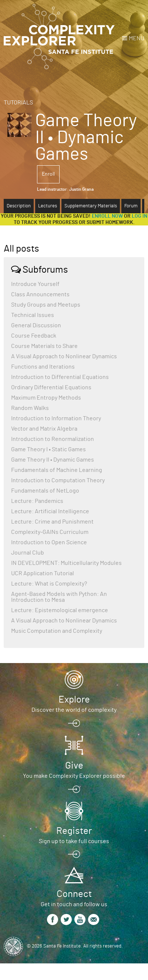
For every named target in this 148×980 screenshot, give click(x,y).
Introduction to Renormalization (53, 439)
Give (74, 766)
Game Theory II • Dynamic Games (53, 460)
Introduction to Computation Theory (58, 480)
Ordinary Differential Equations (51, 387)
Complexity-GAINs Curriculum (50, 532)
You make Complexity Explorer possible (74, 776)
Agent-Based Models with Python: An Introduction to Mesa (59, 597)
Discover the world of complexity (74, 710)
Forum (131, 206)
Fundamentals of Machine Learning (57, 470)
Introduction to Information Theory (56, 418)
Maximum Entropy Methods (46, 398)
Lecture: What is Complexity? (49, 584)
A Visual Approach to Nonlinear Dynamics (64, 356)
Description (19, 206)
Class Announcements (40, 294)
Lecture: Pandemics (37, 501)
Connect (74, 894)
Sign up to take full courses (74, 841)
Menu (137, 38)
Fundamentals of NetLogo (45, 491)
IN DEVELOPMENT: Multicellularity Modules (66, 563)
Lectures (48, 206)
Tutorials (18, 103)
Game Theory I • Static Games (48, 449)
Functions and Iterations (43, 367)
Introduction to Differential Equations (60, 377)
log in (139, 216)
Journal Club (28, 553)
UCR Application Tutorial (43, 573)
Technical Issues (33, 315)
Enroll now (107, 216)
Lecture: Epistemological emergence (60, 610)
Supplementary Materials (91, 206)
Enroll (48, 174)
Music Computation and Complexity (57, 631)
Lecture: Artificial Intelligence (50, 511)
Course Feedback (34, 336)
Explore (74, 700)
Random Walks (30, 408)
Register (74, 831)
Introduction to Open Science (49, 542)
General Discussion (36, 325)
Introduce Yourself (35, 284)
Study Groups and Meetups (46, 305)
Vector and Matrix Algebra (44, 429)
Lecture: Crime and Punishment (52, 522)
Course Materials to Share (44, 346)
